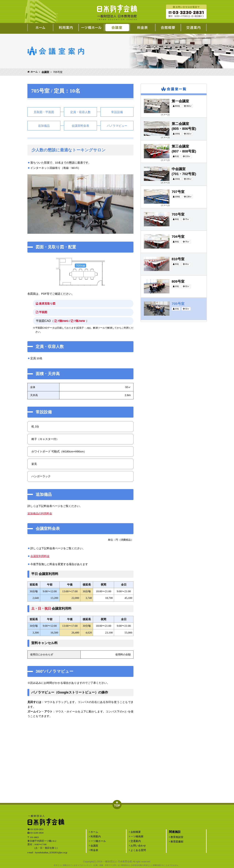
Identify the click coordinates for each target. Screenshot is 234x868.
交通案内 (135, 841)
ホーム (34, 72)
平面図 (42, 312)
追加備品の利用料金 (40, 513)
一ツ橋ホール (97, 841)
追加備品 (44, 126)
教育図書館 (176, 842)
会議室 (45, 72)
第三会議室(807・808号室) (150, 141)
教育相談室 (176, 837)
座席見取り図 (46, 304)
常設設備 (117, 112)
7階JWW (80, 321)
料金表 (94, 850)
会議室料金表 (80, 126)
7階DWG (62, 321)
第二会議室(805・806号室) (150, 119)
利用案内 (95, 836)
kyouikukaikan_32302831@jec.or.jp (51, 852)
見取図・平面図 (44, 112)
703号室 (143, 209)
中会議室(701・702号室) (149, 164)
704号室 (143, 231)
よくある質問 (137, 850)
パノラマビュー (117, 126)
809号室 (143, 276)
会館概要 (135, 832)
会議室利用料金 (40, 556)
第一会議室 (144, 96)
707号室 (143, 187)
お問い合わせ (137, 846)
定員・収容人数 (80, 112)
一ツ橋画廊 (136, 836)
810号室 (143, 254)
